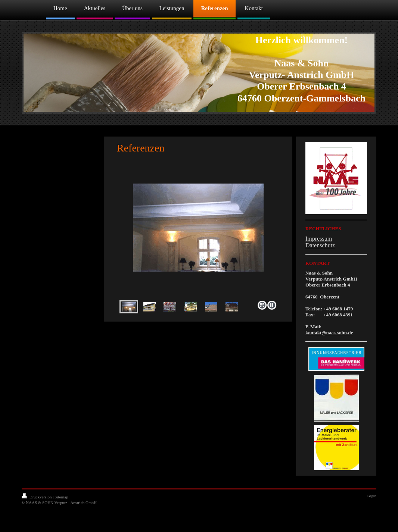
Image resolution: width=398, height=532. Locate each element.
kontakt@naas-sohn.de (329, 333)
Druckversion (37, 497)
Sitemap (61, 497)
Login (371, 496)
